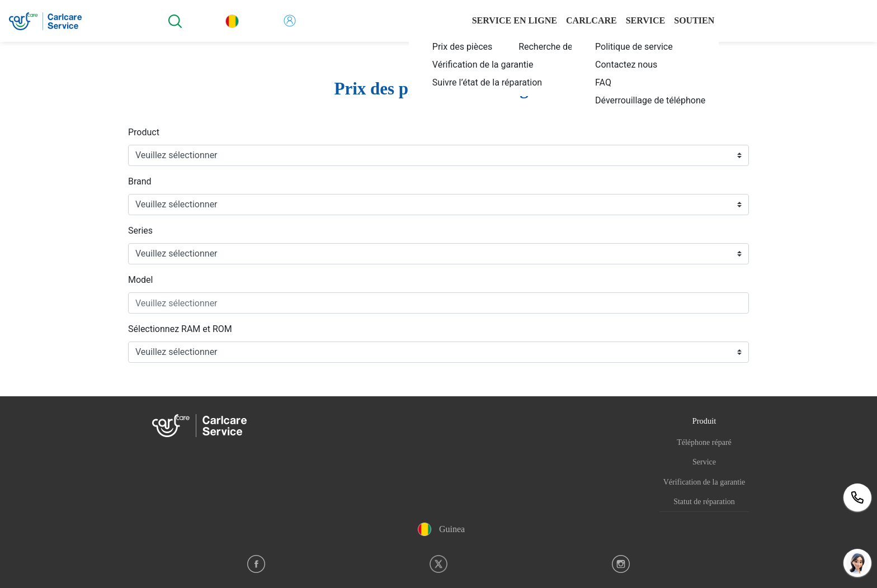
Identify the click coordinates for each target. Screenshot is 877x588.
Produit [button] (704, 421)
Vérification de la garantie (704, 482)
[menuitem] (485, 46)
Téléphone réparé (704, 442)
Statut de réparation (704, 502)
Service (704, 462)
